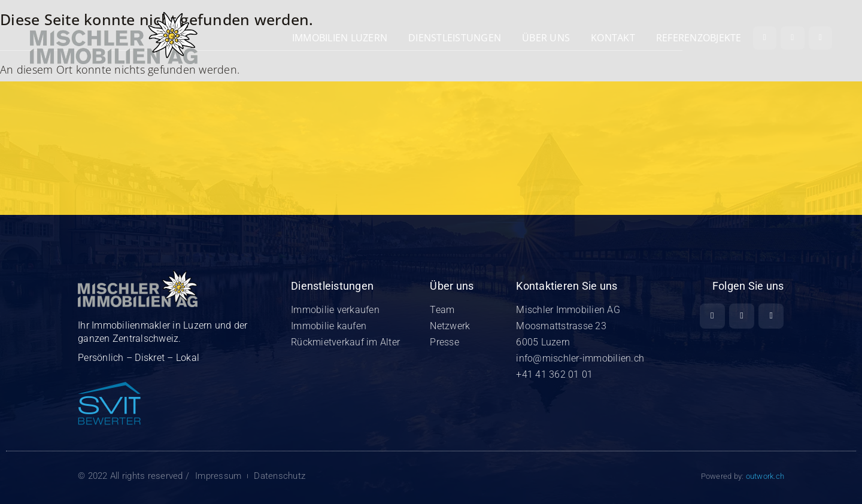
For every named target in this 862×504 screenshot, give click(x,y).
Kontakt (613, 38)
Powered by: (743, 476)
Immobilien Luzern (340, 38)
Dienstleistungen (455, 38)
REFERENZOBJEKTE (699, 38)
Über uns (546, 38)
